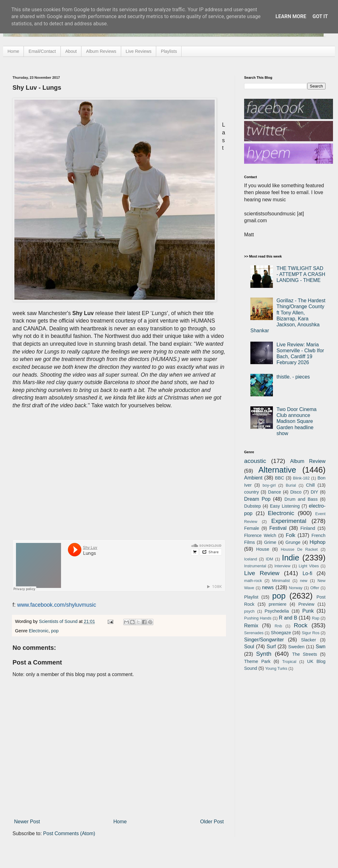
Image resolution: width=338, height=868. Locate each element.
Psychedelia (277, 611)
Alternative (277, 470)
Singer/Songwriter (264, 640)
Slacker (309, 640)
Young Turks (276, 668)
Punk (308, 611)
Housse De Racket (299, 549)
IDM (269, 559)
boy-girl (269, 485)
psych (249, 611)
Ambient (253, 478)
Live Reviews (139, 51)
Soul (249, 647)
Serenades (254, 633)
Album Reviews (101, 51)
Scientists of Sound (59, 621)
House (263, 549)
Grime (270, 542)
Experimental (289, 521)
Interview (282, 566)
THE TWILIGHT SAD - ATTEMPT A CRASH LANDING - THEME (301, 274)
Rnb (278, 626)
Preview (306, 604)
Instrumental (255, 566)
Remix (251, 626)
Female (252, 528)
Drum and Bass (301, 499)
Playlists (169, 51)
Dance (274, 492)
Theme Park (257, 661)
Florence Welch (260, 535)
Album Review (308, 461)
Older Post (212, 822)
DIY (315, 492)
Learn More (291, 16)
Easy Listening (285, 506)
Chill (310, 485)
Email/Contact (42, 51)
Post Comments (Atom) (69, 833)
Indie (291, 558)
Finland (308, 528)
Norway (296, 588)
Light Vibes (309, 566)
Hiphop (318, 542)
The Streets (305, 654)
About (71, 51)
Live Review (262, 573)
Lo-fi (307, 573)
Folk (290, 535)
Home (13, 51)
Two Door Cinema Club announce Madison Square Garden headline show (296, 421)
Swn (321, 647)
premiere (278, 604)
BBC (279, 478)
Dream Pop (257, 499)
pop (55, 631)
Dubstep (253, 506)
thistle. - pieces (293, 377)
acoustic (255, 461)
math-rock (253, 581)
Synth (264, 654)
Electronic (39, 631)
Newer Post (27, 822)
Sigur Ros (310, 633)
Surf (271, 647)
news (268, 587)
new (304, 581)
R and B (288, 618)
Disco (296, 492)
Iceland (251, 559)
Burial (291, 485)
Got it (320, 16)
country (251, 492)
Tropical (289, 662)
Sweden (296, 647)
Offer (315, 588)
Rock (301, 625)
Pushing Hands (258, 618)
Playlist (251, 597)
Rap (316, 618)
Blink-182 (301, 478)
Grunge (293, 542)
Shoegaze (281, 633)
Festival (278, 528)
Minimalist (281, 581)
